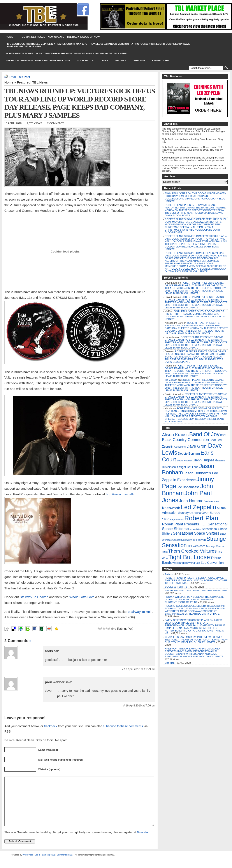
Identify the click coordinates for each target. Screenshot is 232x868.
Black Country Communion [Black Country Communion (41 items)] (185, 440)
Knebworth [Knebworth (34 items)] (171, 508)
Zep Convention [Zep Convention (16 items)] (212, 563)
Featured (24, 82)
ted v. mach (171, 380)
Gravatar (143, 842)
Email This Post (19, 77)
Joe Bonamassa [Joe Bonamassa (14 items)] (188, 487)
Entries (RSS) (48, 865)
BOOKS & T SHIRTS (176, 587)
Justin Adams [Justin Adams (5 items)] (212, 501)
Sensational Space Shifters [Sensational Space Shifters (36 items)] (196, 533)
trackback (51, 726)
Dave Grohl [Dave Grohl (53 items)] (197, 446)
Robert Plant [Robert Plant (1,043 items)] (202, 518)
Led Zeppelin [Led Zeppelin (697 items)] (198, 507)
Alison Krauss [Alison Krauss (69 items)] (175, 435)
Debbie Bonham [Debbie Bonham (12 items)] (189, 454)
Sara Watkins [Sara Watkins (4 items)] (194, 529)
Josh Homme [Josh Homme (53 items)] (191, 501)
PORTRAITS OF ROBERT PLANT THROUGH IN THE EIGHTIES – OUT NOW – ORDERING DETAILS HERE (66, 53)
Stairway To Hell (140, 612)
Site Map (139, 60)
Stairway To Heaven (34, 597)
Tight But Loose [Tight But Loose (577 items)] (189, 557)
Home (9, 37)
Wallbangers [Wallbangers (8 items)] (180, 563)
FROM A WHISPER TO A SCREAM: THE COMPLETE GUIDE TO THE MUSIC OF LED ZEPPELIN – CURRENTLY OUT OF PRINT (194, 599)
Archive (121, 60)
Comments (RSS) (65, 865)
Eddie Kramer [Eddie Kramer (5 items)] (184, 461)
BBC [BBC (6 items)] (223, 435)
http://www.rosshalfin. (121, 494)
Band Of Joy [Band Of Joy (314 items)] (204, 434)
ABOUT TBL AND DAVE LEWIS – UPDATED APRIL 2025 (38, 60)
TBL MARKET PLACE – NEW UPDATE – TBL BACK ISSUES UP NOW (60, 37)
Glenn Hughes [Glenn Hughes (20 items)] (204, 460)
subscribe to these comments (123, 726)
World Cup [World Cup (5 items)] (194, 563)
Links (104, 60)
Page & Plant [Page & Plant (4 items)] (177, 519)
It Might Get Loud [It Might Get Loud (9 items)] (187, 467)
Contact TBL (161, 60)
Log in (37, 865)
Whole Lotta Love (82, 597)
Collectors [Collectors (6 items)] (180, 447)
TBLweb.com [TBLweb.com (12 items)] (196, 546)
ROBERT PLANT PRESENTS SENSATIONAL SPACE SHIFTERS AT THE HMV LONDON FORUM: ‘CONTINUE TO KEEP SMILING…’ (196, 580)
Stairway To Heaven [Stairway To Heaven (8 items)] (193, 540)
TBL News (40, 82)
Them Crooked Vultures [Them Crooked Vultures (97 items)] (192, 551)
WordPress (28, 865)
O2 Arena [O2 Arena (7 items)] (195, 513)
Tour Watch (85, 60)
